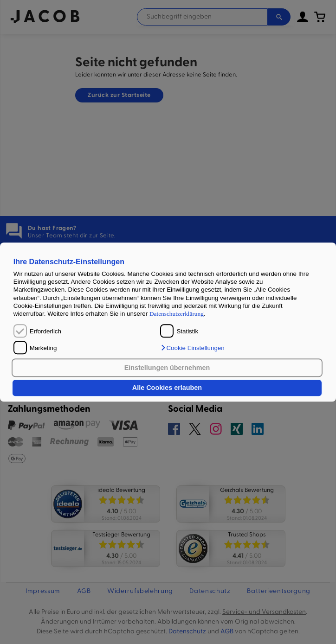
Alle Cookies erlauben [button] (167, 388)
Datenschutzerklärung (177, 314)
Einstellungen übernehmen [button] (167, 368)
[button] (192, 348)
